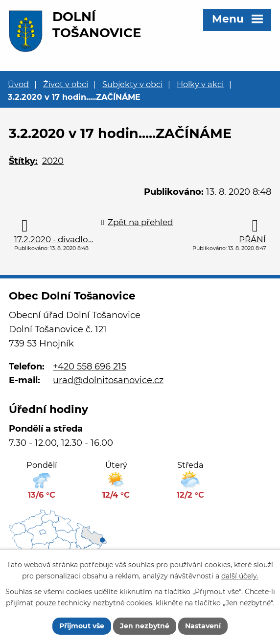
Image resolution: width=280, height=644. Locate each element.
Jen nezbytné (145, 626)
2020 (53, 161)
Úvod (18, 84)
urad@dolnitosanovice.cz (108, 380)
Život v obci (66, 84)
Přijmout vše (82, 626)
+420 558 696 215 (90, 367)
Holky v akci (200, 84)
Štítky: (23, 161)
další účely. (240, 576)
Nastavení (203, 626)
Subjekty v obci (132, 84)
